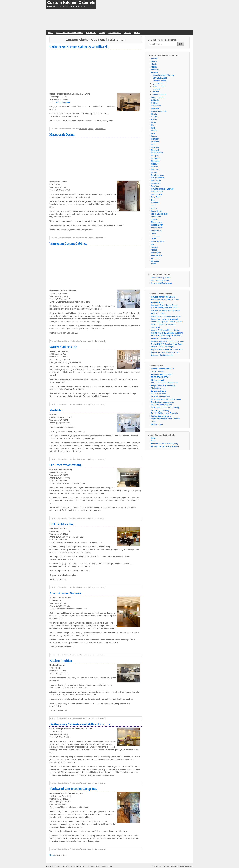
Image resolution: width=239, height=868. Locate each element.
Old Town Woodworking (65, 465)
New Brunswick (157, 175)
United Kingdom (158, 242)
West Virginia (156, 255)
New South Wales (160, 78)
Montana (155, 167)
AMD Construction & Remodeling (164, 383)
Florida (154, 114)
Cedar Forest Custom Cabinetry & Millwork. (79, 47)
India (153, 128)
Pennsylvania (156, 211)
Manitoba (155, 147)
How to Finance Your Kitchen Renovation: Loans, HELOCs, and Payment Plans (165, 300)
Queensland (158, 84)
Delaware (155, 108)
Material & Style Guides (161, 280)
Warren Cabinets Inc (63, 347)
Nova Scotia (156, 197)
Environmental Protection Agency (165, 444)
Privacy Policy (94, 866)
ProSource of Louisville (160, 397)
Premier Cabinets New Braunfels (164, 413)
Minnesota (155, 158)
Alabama (155, 59)
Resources (91, 33)
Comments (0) (100, 129)
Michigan (155, 156)
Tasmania (156, 89)
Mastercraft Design (62, 135)
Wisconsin (155, 258)
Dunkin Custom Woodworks (162, 402)
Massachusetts (157, 153)
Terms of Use (107, 866)
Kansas (154, 136)
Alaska (154, 61)
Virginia (91, 129)
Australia (155, 72)
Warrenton (83, 129)
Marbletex (56, 410)
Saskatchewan (157, 225)
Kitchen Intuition (61, 661)
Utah (153, 244)
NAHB (154, 441)
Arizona (154, 67)
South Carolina (157, 228)
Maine (154, 145)
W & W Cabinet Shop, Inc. (162, 405)
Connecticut (156, 106)
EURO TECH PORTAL (160, 377)
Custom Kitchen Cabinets (71, 2)
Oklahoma (155, 203)
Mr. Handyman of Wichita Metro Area (166, 399)
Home (51, 33)
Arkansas (155, 70)
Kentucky (155, 139)
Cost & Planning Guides (161, 278)
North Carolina (157, 192)
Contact (127, 33)
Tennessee (155, 236)
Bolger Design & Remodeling (163, 386)
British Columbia (158, 97)
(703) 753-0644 (63, 102)
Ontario (154, 206)
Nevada (154, 172)
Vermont (154, 247)
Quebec (154, 219)
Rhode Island (156, 222)
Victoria (156, 92)
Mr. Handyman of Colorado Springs (165, 408)
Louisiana (155, 142)
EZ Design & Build (158, 391)
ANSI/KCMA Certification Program (165, 446)
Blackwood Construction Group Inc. (73, 789)
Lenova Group (157, 424)
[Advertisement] (96, 71)
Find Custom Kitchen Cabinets (70, 33)
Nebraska (155, 170)
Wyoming (155, 261)
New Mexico (156, 183)
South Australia (159, 86)
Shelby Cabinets (158, 388)
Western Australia (160, 95)
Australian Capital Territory (163, 75)
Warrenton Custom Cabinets (68, 244)
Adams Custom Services (65, 593)
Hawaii (154, 120)
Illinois (154, 125)
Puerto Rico (156, 217)
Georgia (154, 117)
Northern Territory (160, 81)
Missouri (154, 164)
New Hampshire (158, 178)
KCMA (154, 438)
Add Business (114, 33)
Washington (156, 253)
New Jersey (156, 181)
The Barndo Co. (158, 372)
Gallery (102, 33)
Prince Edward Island (160, 214)
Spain (153, 233)
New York (155, 186)
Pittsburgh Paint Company (162, 374)
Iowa (153, 133)
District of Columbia (159, 111)
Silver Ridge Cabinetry (160, 411)
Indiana (154, 131)
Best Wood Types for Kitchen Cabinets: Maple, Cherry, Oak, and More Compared (167, 325)
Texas (153, 239)
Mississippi (155, 161)
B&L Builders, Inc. (62, 524)
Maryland (155, 150)
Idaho (153, 122)
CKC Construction (158, 394)
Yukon (154, 264)
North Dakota (156, 194)
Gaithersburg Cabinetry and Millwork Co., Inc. (80, 724)
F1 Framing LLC (158, 380)
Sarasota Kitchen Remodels (162, 369)
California (155, 100)
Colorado (155, 103)
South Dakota (157, 231)
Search (137, 33)
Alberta (154, 64)
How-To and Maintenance (161, 283)
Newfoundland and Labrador (163, 189)
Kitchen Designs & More (161, 416)
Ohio (153, 200)
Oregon (154, 208)
